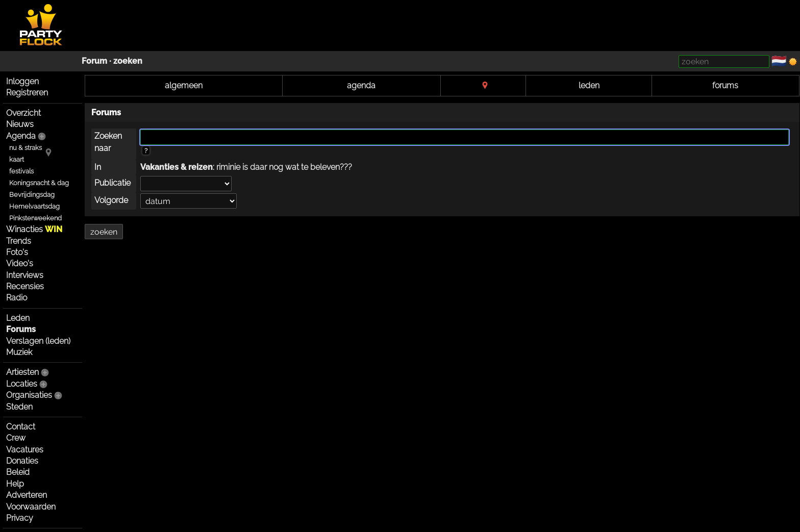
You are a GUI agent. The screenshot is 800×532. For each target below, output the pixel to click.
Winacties (34, 229)
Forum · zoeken (112, 61)
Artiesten (22, 372)
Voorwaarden (31, 507)
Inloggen (22, 81)
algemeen (184, 85)
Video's (20, 263)
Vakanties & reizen (177, 167)
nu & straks (26, 148)
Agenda (21, 136)
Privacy (20, 518)
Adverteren (27, 495)
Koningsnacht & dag (39, 183)
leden (589, 85)
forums (725, 85)
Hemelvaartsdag (34, 206)
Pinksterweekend (35, 218)
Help (15, 484)
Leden (18, 318)
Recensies (25, 286)
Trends (19, 241)
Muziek (19, 352)
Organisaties (29, 395)
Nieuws (20, 124)
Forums (21, 329)
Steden (19, 407)
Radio (17, 298)
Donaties (22, 461)
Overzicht (23, 113)
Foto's (17, 252)
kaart (17, 159)
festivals (21, 171)
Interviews (25, 275)
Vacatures (25, 450)
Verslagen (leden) (38, 341)
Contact (21, 427)
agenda (361, 85)
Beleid (18, 472)
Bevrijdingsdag (32, 195)
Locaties (22, 384)
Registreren (27, 93)
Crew (16, 438)
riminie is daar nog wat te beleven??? (284, 167)
